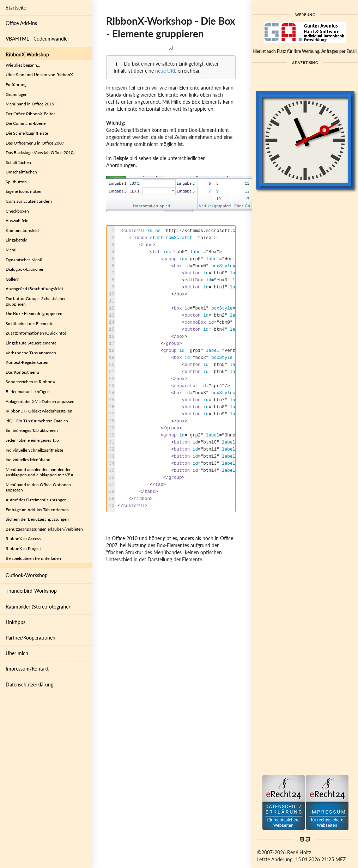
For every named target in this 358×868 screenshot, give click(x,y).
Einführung (16, 84)
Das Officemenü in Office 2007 (35, 143)
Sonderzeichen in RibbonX (31, 382)
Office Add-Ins (21, 23)
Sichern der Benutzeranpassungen (37, 519)
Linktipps (16, 622)
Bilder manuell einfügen (28, 392)
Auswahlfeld (17, 221)
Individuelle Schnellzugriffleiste (34, 450)
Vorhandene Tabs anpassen (31, 353)
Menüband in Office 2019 (30, 104)
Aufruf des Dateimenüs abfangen (36, 500)
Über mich (17, 653)
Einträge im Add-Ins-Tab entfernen (37, 510)
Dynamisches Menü (24, 260)
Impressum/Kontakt (27, 669)
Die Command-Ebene (26, 123)
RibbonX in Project (23, 548)
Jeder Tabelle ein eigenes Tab (32, 440)
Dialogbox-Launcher (25, 269)
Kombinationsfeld (22, 230)
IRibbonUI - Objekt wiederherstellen (39, 411)
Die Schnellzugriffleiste (27, 133)
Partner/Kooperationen (31, 638)
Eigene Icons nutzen (24, 191)
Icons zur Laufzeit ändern (29, 201)
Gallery (12, 279)
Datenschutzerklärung (29, 684)
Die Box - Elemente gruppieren (34, 314)
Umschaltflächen (21, 172)
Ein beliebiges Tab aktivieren (32, 430)
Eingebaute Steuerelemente (31, 343)
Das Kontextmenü (22, 372)
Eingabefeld (17, 240)
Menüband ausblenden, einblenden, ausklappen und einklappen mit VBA (40, 472)
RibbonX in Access (23, 539)
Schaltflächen (18, 162)
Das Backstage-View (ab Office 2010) (40, 152)
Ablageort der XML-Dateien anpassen (40, 401)
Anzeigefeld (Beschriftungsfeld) (34, 289)
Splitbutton (16, 182)
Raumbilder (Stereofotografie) (38, 607)
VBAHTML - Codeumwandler (37, 39)
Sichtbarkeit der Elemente (29, 323)
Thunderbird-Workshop (31, 591)
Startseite (16, 8)
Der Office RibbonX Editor (30, 114)
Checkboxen (17, 211)
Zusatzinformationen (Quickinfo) (36, 333)
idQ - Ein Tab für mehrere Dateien (37, 421)
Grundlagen (17, 94)
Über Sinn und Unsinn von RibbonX (39, 75)
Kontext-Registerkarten (27, 362)
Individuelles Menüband (28, 460)
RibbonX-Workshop (27, 54)
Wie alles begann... (23, 65)
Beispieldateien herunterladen (33, 558)
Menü (11, 250)
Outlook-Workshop (27, 575)
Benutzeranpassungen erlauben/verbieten (44, 529)
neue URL (166, 71)
